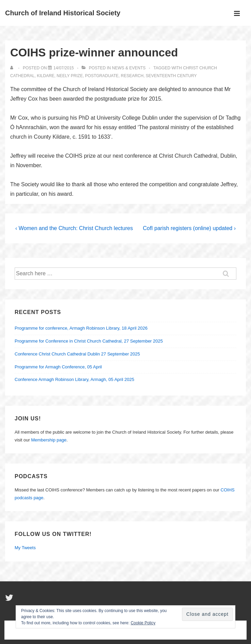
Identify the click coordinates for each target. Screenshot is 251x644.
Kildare (45, 76)
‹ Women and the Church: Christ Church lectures (74, 228)
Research (132, 76)
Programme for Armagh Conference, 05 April (58, 367)
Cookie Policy (143, 623)
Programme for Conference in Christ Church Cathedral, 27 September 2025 (89, 341)
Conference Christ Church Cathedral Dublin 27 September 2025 (77, 354)
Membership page (49, 440)
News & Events (129, 68)
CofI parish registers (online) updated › (189, 228)
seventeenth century (171, 76)
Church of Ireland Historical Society (63, 13)
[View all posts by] (13, 68)
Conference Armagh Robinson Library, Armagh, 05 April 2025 (74, 379)
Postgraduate (102, 76)
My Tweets (25, 548)
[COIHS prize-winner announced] (64, 68)
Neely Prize (70, 76)
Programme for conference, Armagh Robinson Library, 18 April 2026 (81, 328)
